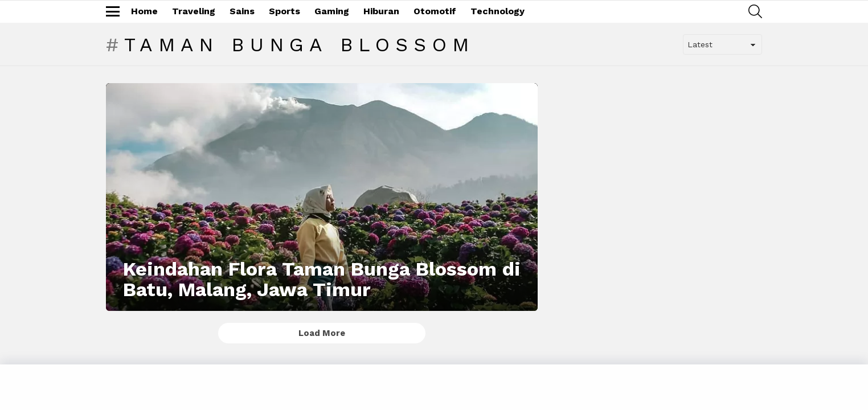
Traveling (194, 11)
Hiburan (381, 11)
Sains (242, 11)
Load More (322, 333)
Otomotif (435, 11)
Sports (284, 11)
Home (144, 11)
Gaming (332, 11)
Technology (498, 11)
